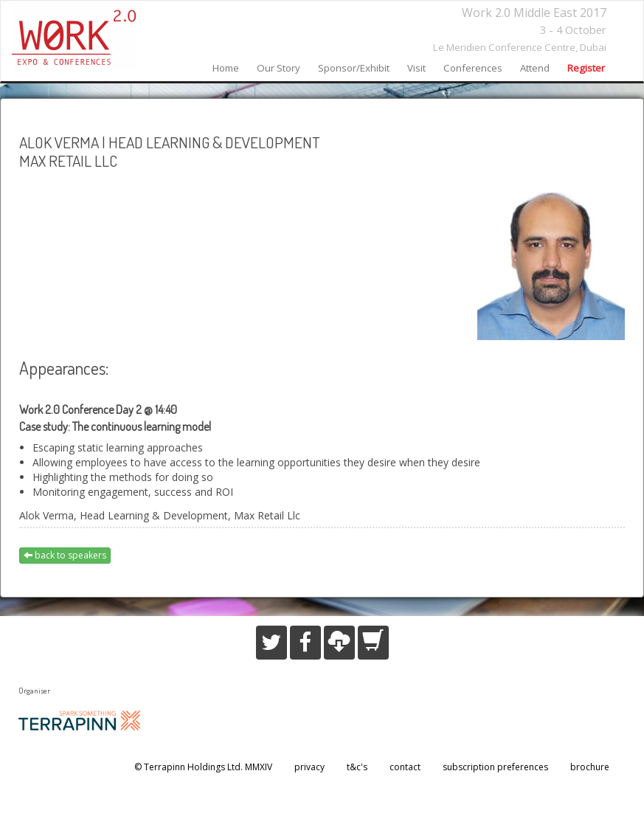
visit (416, 68)
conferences (473, 68)
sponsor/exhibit (354, 68)
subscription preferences (495, 767)
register (586, 68)
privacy (309, 767)
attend (535, 68)
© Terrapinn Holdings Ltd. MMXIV (203, 767)
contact (405, 767)
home (226, 68)
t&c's (357, 767)
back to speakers (65, 555)
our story (278, 68)
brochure (590, 767)
